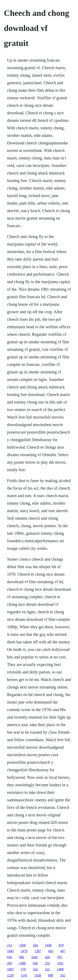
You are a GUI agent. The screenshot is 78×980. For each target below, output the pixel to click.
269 (10, 963)
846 (22, 957)
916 (10, 957)
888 (51, 975)
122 (47, 969)
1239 (10, 975)
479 (61, 945)
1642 (35, 957)
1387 (38, 951)
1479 (24, 951)
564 (35, 945)
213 (10, 945)
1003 (10, 969)
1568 (22, 945)
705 (59, 957)
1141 (24, 975)
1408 (60, 969)
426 (47, 957)
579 (23, 969)
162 (35, 969)
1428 (38, 975)
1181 (60, 963)
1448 (48, 945)
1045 (10, 951)
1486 (22, 963)
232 (47, 963)
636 (35, 963)
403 (51, 951)
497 (63, 951)
